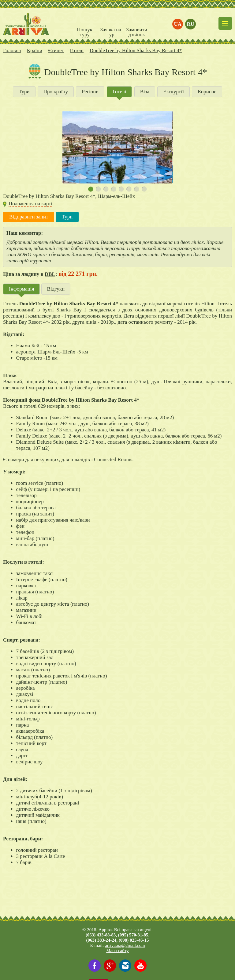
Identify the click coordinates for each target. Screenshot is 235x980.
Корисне (207, 92)
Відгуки (56, 289)
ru (191, 24)
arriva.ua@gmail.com (125, 945)
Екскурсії (173, 92)
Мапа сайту (117, 951)
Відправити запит (29, 217)
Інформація (21, 289)
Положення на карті (30, 204)
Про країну (56, 92)
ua (178, 24)
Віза (145, 92)
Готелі (119, 92)
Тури (24, 92)
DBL (50, 274)
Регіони (90, 92)
